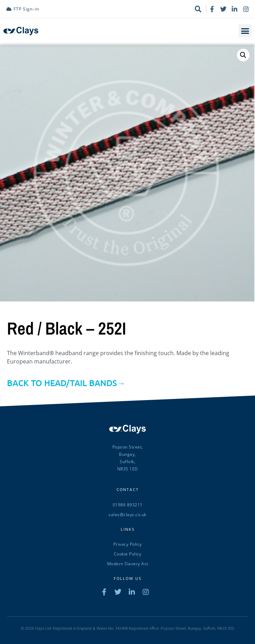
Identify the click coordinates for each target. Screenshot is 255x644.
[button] (245, 31)
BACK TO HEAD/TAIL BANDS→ (66, 383)
